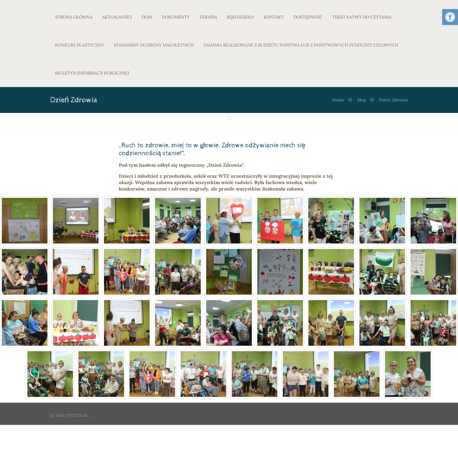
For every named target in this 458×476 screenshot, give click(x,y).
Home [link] (338, 100)
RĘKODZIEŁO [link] (240, 17)
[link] (450, 17)
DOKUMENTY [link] (176, 17)
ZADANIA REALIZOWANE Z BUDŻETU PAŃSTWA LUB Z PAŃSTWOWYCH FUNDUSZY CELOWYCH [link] (301, 45)
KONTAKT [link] (274, 17)
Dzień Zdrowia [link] (393, 100)
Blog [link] (362, 100)
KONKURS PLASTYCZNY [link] (80, 45)
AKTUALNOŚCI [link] (117, 17)
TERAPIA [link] (208, 17)
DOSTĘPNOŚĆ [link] (308, 17)
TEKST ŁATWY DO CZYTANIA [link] (362, 17)
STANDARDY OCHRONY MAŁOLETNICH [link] (154, 45)
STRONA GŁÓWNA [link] (74, 17)
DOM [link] (147, 17)
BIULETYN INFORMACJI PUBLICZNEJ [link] (92, 73)
